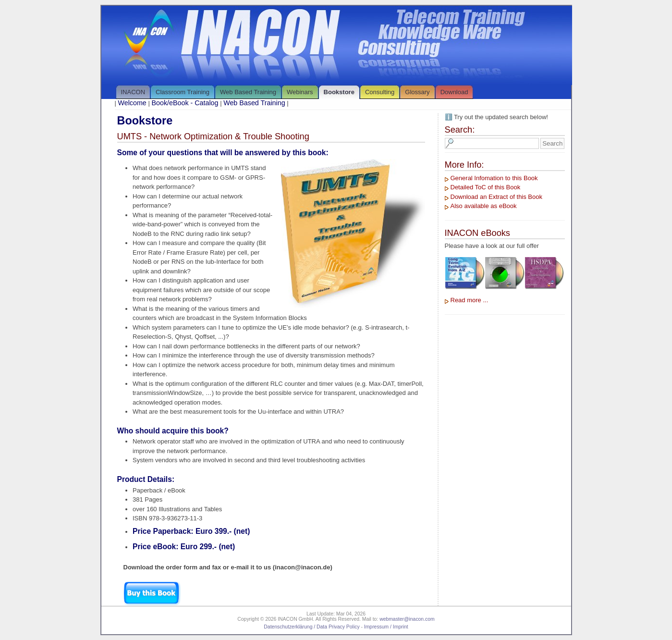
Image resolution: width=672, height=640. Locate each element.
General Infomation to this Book (494, 178)
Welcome (132, 103)
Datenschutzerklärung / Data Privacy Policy (312, 627)
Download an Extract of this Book (497, 197)
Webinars (300, 92)
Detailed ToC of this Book (486, 187)
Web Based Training (248, 92)
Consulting (380, 92)
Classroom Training (183, 92)
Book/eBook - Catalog (185, 103)
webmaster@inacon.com (407, 619)
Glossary (417, 92)
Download (454, 92)
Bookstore (339, 92)
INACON (133, 92)
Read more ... (470, 300)
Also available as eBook (484, 206)
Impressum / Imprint (386, 627)
